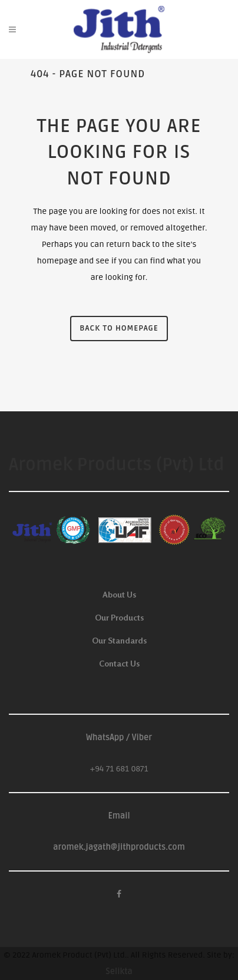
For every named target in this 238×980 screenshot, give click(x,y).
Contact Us (119, 663)
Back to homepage (119, 328)
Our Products (119, 617)
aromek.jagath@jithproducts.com (119, 847)
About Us (119, 594)
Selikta (119, 971)
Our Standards (119, 640)
